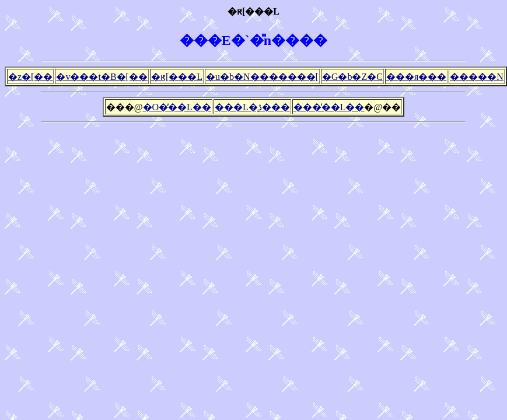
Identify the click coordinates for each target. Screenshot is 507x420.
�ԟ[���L (177, 77)
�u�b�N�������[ (262, 77)
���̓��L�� (329, 107)
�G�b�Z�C (352, 77)
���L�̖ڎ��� (252, 107)
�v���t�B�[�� (102, 77)
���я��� (416, 77)
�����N (477, 77)
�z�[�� (30, 77)
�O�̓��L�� (177, 107)
